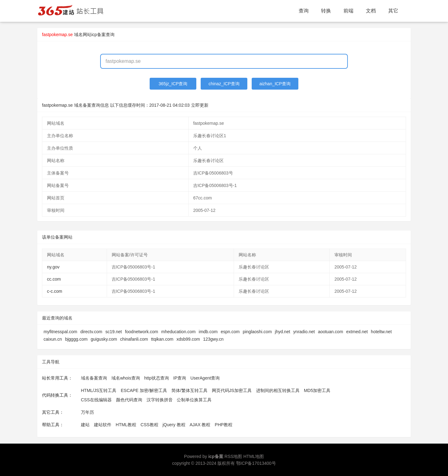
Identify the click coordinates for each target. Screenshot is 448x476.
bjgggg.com (76, 339)
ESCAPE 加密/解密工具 (144, 390)
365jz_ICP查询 (173, 84)
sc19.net (114, 332)
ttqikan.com (162, 339)
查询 (304, 11)
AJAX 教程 (200, 425)
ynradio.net (304, 332)
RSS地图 (233, 456)
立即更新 (200, 105)
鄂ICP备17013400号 (256, 463)
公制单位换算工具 (194, 400)
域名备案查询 (94, 378)
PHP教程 (224, 425)
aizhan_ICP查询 (275, 84)
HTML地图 (254, 456)
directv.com (91, 332)
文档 (371, 11)
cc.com (54, 279)
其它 (393, 11)
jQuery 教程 (174, 425)
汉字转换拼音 (160, 400)
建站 (85, 425)
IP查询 (180, 378)
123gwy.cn (213, 339)
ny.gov (53, 267)
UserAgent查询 (205, 378)
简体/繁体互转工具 (189, 390)
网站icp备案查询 (99, 35)
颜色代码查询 (129, 400)
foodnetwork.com (142, 332)
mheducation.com (178, 332)
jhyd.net (283, 332)
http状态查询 (157, 378)
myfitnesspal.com (60, 332)
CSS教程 (149, 425)
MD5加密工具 (317, 390)
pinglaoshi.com (257, 332)
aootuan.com (331, 332)
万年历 (87, 412)
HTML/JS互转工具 (99, 390)
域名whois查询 (126, 378)
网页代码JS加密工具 (232, 390)
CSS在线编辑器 (96, 400)
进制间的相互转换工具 (278, 390)
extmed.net (357, 332)
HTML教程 (126, 425)
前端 (348, 11)
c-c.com (55, 291)
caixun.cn (53, 339)
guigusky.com (104, 339)
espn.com (230, 332)
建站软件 (103, 425)
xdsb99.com (188, 339)
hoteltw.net (381, 332)
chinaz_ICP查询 (224, 84)
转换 (326, 11)
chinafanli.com (134, 339)
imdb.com (208, 332)
